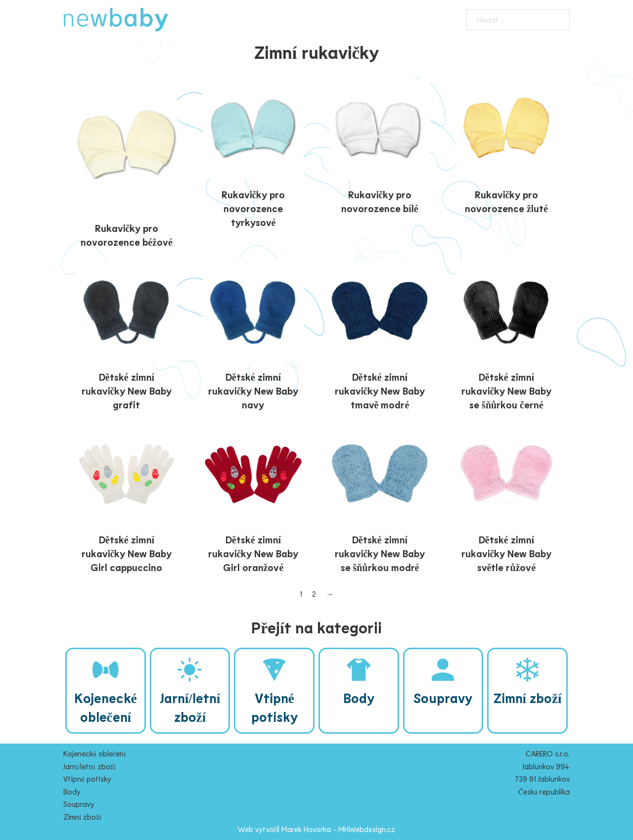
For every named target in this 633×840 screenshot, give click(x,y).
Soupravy (79, 804)
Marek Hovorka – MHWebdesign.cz (339, 829)
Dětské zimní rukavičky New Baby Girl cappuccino (127, 553)
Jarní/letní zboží (89, 766)
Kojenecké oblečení (94, 753)
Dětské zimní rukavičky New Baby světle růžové (507, 553)
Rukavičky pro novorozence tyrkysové (253, 208)
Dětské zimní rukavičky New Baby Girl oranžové (253, 553)
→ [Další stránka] (330, 594)
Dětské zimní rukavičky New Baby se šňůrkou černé (507, 391)
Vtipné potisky (87, 779)
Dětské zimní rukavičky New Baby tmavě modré (380, 391)
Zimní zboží (82, 817)
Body (72, 792)
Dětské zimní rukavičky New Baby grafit (127, 391)
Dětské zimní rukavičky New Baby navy (253, 391)
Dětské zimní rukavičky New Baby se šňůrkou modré (380, 553)
